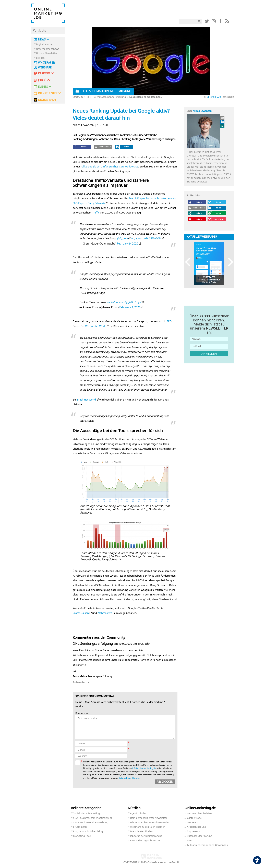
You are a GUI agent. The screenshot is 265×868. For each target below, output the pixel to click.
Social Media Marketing (87, 813)
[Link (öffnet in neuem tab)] (207, 22)
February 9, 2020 (128, 244)
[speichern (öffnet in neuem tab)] (217, 219)
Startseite (78, 97)
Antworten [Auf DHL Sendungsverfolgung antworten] (80, 682)
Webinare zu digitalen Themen (148, 827)
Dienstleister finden (141, 831)
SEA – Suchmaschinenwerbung (91, 823)
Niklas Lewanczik (202, 111)
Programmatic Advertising (88, 831)
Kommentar (82, 713)
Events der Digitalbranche (145, 841)
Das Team (192, 823)
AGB (189, 841)
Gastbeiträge (194, 818)
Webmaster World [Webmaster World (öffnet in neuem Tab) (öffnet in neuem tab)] (96, 326)
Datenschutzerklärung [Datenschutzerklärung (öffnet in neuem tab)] (129, 778)
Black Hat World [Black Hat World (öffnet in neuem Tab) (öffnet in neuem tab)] (86, 400)
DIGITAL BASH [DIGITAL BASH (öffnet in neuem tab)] (47, 100)
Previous (189, 262)
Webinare (45, 68)
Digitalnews (43, 44)
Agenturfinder (138, 813)
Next (229, 262)
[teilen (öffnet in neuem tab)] (82, 147)
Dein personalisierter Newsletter (149, 818)
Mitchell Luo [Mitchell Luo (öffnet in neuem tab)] (214, 97)
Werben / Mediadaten (199, 813)
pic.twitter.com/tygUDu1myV (124, 302)
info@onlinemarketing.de (144, 768)
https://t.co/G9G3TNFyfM (146, 238)
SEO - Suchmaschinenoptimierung (106, 97)
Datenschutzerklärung (200, 836)
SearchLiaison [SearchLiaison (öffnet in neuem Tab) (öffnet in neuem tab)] (81, 613)
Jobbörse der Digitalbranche (146, 836)
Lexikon (40, 58)
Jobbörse (45, 80)
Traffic (96, 212)
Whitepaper (46, 63)
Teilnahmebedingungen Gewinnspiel (208, 845)
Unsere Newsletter (47, 53)
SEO (169, 321)
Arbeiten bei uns (196, 827)
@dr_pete (122, 238)
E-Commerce (80, 827)
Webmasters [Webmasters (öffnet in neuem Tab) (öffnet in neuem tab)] (105, 613)
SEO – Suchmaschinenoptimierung (93, 818)
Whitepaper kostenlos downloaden (150, 823)
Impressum (193, 831)
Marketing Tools (82, 836)
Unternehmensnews (48, 49)
